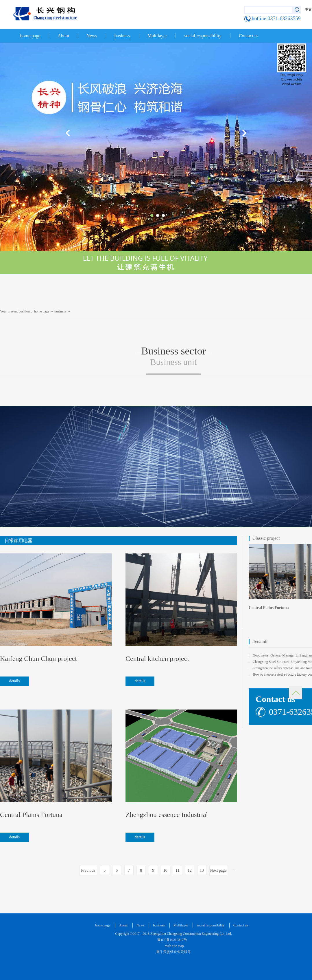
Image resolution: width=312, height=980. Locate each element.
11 (177, 870)
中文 (308, 10)
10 (165, 870)
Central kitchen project (157, 659)
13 (202, 870)
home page (30, 36)
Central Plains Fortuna (31, 815)
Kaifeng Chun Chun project (38, 659)
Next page (218, 870)
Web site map (174, 946)
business (60, 311)
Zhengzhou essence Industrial (167, 815)
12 (190, 870)
